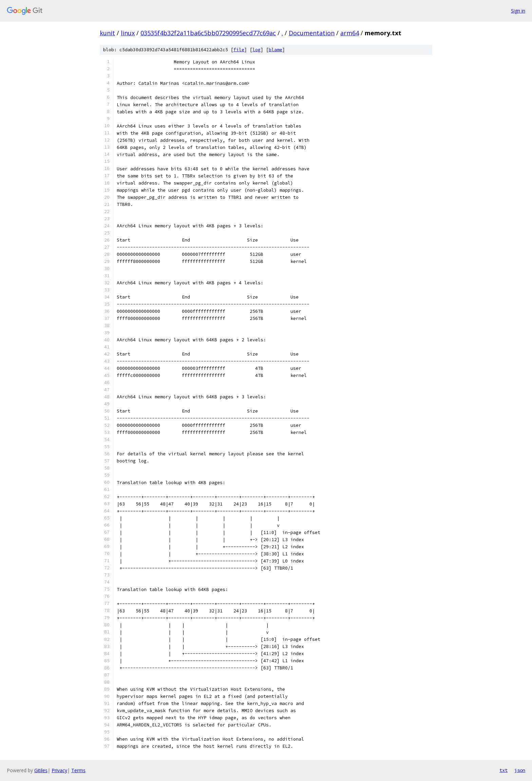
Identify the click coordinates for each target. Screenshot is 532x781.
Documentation (312, 33)
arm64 (350, 33)
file (239, 50)
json (520, 770)
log (256, 50)
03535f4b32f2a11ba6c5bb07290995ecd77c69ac (208, 33)
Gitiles (41, 770)
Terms (78, 770)
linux (128, 33)
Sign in (518, 11)
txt (503, 770)
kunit (107, 33)
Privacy (59, 770)
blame (275, 50)
